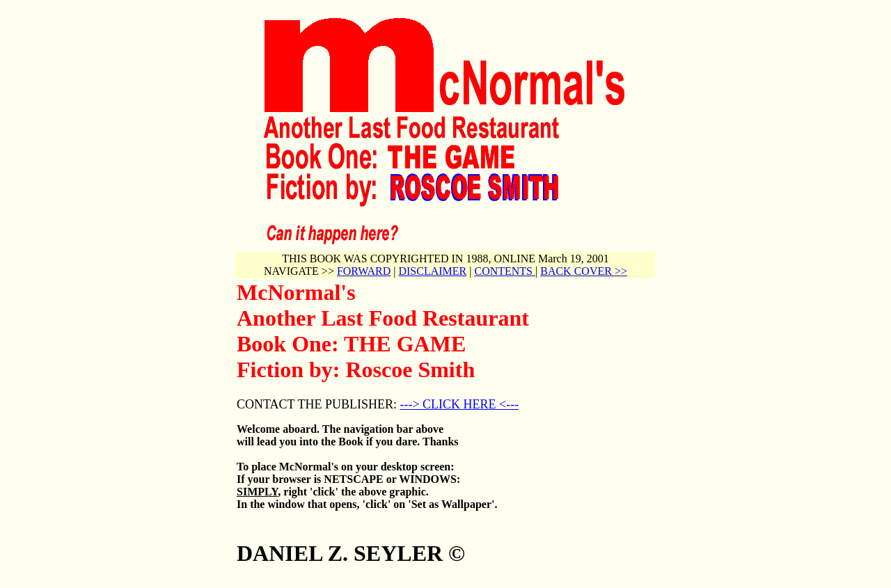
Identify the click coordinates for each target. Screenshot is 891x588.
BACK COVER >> (584, 271)
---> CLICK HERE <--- (459, 404)
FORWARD (364, 271)
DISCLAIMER (432, 271)
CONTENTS (505, 271)
